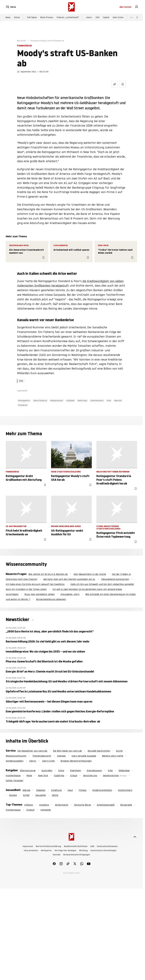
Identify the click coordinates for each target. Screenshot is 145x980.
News (8, 17)
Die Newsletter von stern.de (33, 751)
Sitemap (61, 756)
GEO (98, 17)
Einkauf (30, 810)
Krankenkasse (13, 775)
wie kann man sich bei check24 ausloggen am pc (69, 579)
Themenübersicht (42, 756)
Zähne (55, 795)
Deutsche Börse (83, 805)
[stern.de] (71, 7)
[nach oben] (135, 837)
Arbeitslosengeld (106, 805)
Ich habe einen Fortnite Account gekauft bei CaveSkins (35, 584)
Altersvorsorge (28, 770)
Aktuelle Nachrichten (99, 751)
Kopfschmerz (125, 790)
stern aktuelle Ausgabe (84, 756)
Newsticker (18, 619)
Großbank (70, 401)
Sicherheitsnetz (97, 401)
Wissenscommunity (16, 756)
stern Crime (118, 17)
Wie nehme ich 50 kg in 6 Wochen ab (48, 574)
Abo (125, 7)
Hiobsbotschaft (57, 401)
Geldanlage (124, 770)
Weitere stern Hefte (113, 756)
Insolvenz (44, 805)
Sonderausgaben (15, 761)
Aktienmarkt (62, 805)
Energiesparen (94, 770)
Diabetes (41, 790)
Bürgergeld (126, 805)
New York (118, 401)
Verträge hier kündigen (65, 851)
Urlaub (74, 775)
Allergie (26, 790)
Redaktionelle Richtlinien (76, 846)
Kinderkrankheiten (102, 790)
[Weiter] (137, 17)
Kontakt (57, 855)
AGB (92, 846)
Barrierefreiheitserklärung (48, 846)
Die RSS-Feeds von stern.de (67, 751)
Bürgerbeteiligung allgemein (51, 599)
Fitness (83, 790)
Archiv (119, 751)
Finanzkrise (23, 405)
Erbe (110, 770)
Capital (106, 17)
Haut (70, 790)
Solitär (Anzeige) (14, 780)
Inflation (29, 805)
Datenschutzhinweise (107, 846)
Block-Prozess (47, 17)
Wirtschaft (22, 41)
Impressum (28, 846)
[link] (137, 7)
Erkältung (56, 790)
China (61, 770)
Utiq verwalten (31, 851)
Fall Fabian (32, 17)
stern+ (89, 17)
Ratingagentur (24, 401)
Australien (47, 770)
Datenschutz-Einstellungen (103, 851)
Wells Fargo (82, 401)
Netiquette (46, 851)
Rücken (13, 795)
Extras (17, 17)
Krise (109, 401)
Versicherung (90, 775)
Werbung (83, 851)
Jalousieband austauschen (115, 579)
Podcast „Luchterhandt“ (68, 17)
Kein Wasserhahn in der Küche (90, 574)
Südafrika (59, 775)
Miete (29, 775)
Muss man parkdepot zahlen (40, 594)
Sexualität (41, 795)
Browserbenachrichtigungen (77, 855)
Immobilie (46, 810)
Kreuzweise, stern (70, 594)
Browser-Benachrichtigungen (76, 761)
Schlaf (26, 795)
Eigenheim (75, 770)
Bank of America (40, 401)
